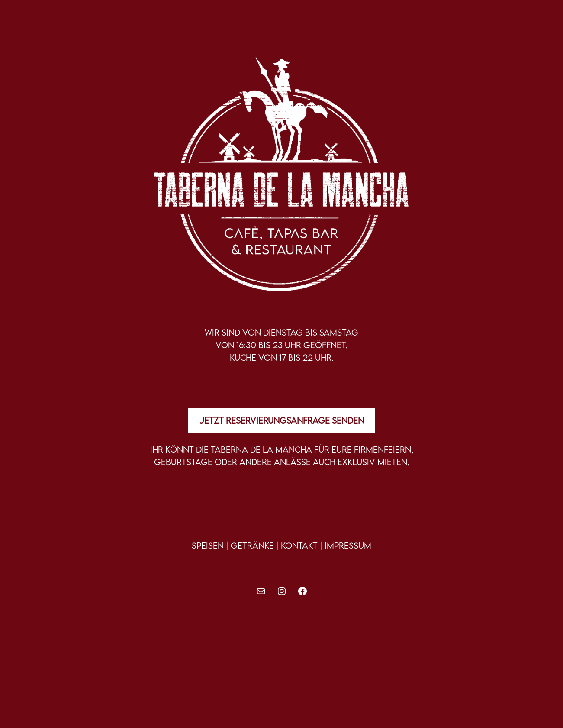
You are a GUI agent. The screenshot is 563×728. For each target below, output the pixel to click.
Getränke (252, 545)
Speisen (208, 545)
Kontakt (299, 545)
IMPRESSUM (348, 545)
